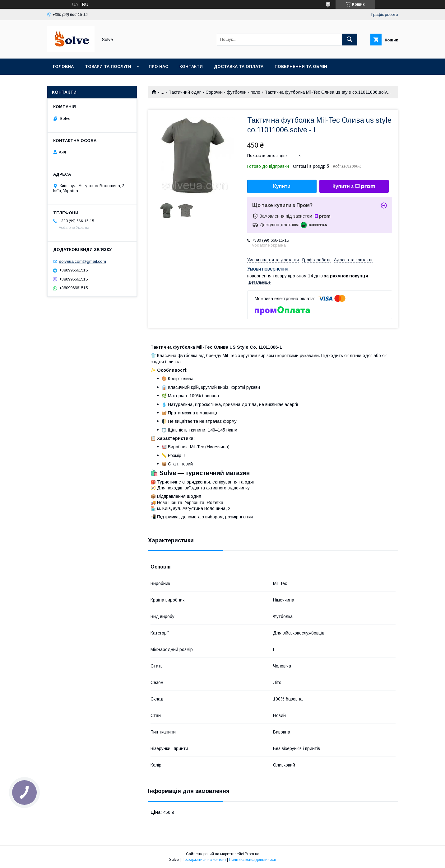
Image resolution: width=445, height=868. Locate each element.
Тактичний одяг (185, 92)
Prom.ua (252, 854)
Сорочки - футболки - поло (233, 92)
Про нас (158, 66)
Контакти (191, 66)
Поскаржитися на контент (204, 860)
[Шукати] (350, 40)
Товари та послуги (108, 66)
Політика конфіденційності (253, 860)
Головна (63, 66)
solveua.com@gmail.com (83, 261)
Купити (282, 186)
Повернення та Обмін (301, 66)
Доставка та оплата (239, 66)
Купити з (354, 186)
